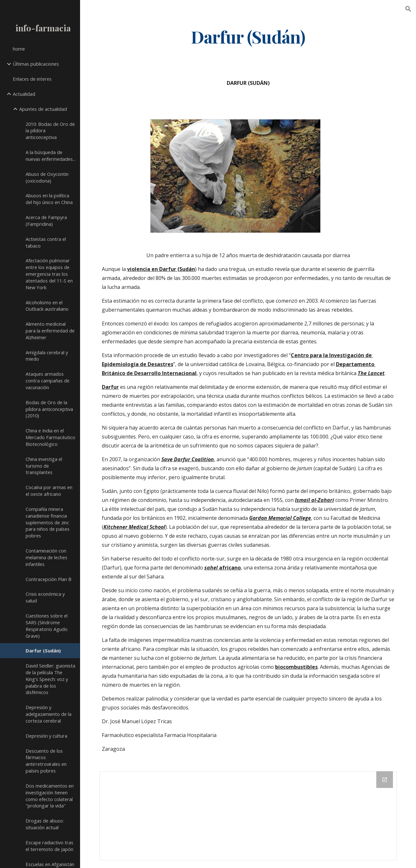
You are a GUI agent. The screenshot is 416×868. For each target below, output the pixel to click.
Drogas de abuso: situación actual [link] (45, 824)
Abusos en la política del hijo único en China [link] (49, 199)
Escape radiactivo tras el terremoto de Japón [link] (49, 846)
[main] (248, 36)
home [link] (19, 49)
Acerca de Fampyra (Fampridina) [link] (46, 221)
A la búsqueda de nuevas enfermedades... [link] (51, 156)
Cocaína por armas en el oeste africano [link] (49, 491)
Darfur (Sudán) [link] (43, 651)
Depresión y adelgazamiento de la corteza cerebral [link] (49, 714)
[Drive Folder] (248, 816)
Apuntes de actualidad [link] (43, 109)
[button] (408, 9)
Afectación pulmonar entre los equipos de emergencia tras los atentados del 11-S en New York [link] (49, 274)
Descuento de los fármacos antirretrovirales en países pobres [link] (46, 761)
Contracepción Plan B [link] (49, 579)
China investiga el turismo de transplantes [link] (44, 466)
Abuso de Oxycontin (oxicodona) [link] (47, 177)
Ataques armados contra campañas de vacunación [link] (48, 381)
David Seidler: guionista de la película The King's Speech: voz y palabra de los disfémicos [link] (50, 679)
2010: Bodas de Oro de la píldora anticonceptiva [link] (50, 131)
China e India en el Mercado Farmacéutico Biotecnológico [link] (50, 437)
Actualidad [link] (24, 94)
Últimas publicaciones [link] (36, 64)
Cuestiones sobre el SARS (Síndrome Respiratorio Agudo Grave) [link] (47, 626)
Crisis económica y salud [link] (45, 597)
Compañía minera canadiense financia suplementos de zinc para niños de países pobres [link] (48, 522)
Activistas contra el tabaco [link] (46, 242)
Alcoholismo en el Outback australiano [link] (47, 306)
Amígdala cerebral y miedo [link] (47, 356)
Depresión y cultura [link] (46, 736)
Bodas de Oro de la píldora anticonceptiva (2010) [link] (49, 409)
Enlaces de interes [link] (32, 79)
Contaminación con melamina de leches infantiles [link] (46, 557)
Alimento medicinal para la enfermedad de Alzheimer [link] (50, 331)
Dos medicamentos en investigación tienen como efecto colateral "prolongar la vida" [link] (50, 796)
